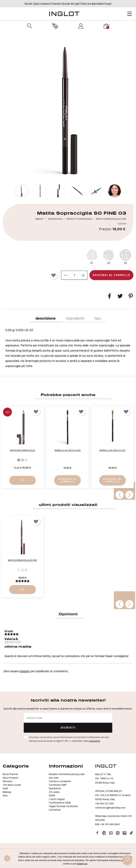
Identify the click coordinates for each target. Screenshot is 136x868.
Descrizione (46, 318)
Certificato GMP (58, 785)
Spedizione (55, 788)
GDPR (52, 795)
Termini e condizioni (60, 781)
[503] (19, 460)
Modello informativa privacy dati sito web (67, 776)
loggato (25, 671)
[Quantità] (74, 275)
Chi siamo (54, 792)
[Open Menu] (130, 14)
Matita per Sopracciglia (22, 450)
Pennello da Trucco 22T (113, 450)
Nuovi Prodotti (10, 778)
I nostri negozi (57, 799)
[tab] (68, 349)
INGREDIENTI (75, 318)
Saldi (5, 788)
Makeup (7, 792)
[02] (109, 257)
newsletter (95, 741)
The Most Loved (12, 785)
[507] (26, 460)
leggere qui (82, 864)
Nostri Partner (10, 774)
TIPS (98, 318)
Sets (5, 795)
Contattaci (55, 810)
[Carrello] (106, 26)
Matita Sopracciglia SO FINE (22, 560)
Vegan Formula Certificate (63, 806)
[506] (22, 460)
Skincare (7, 781)
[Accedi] (81, 26)
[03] (125, 257)
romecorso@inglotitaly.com (110, 808)
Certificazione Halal (60, 803)
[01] (92, 257)
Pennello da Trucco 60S (67, 450)
